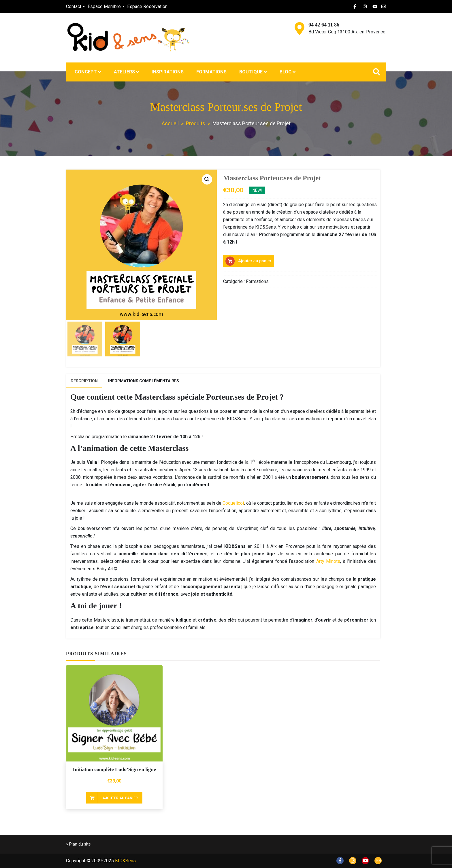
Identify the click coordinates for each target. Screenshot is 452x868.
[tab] (84, 381)
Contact (73, 6)
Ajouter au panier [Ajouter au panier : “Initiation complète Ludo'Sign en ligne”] (120, 798)
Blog (286, 72)
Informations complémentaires (144, 381)
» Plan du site (78, 844)
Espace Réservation (147, 6)
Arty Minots (328, 561)
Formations (211, 72)
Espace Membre (104, 6)
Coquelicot (233, 503)
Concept (86, 72)
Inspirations (167, 72)
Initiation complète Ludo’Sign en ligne (114, 769)
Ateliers (125, 72)
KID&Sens (125, 861)
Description (84, 381)
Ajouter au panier (255, 261)
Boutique (251, 72)
